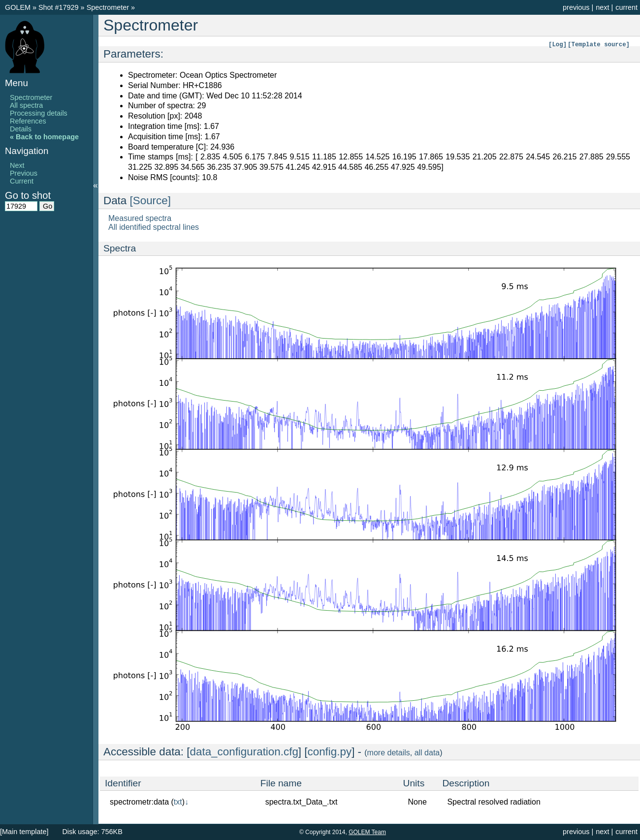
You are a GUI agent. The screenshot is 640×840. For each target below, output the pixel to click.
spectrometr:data (139, 802)
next (602, 7)
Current (22, 181)
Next (17, 165)
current (626, 7)
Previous (24, 173)
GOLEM (19, 7)
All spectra (26, 105)
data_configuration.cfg (244, 752)
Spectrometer (109, 7)
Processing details (39, 113)
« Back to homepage (44, 137)
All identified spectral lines (154, 227)
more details (389, 753)
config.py (330, 752)
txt (178, 802)
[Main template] (24, 832)
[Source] (150, 201)
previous (576, 7)
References (28, 121)
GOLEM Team (367, 832)
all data (427, 753)
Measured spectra (140, 218)
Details (21, 129)
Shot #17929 (59, 7)
